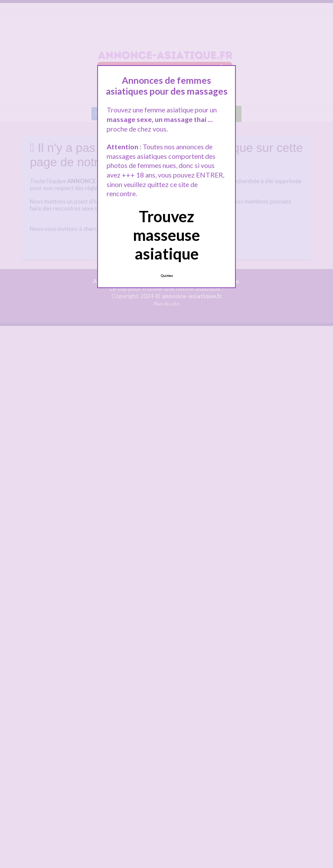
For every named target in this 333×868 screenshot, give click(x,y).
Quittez (167, 276)
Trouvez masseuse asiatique (166, 235)
